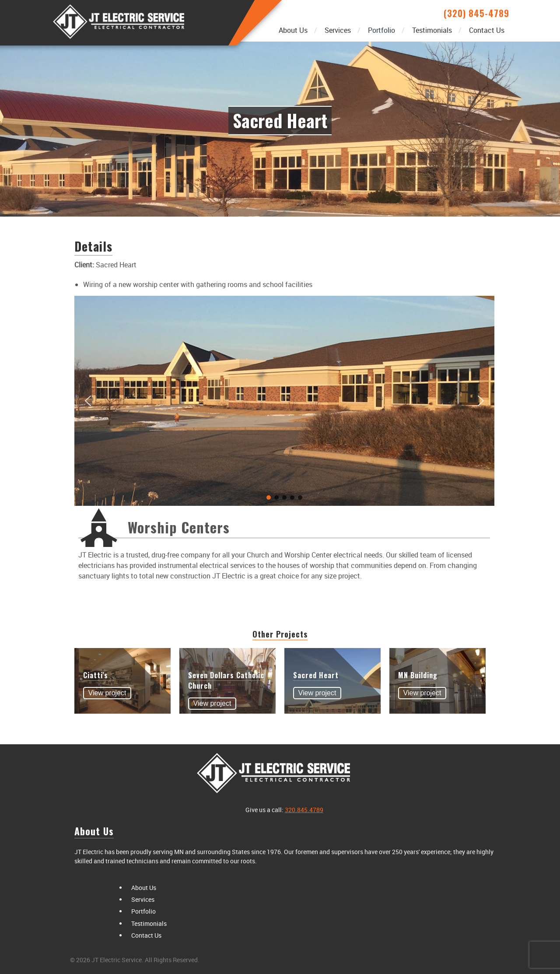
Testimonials (432, 30)
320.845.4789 (304, 810)
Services (338, 30)
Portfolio (381, 30)
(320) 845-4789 (476, 13)
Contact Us (487, 30)
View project (107, 693)
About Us (293, 30)
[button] (88, 401)
